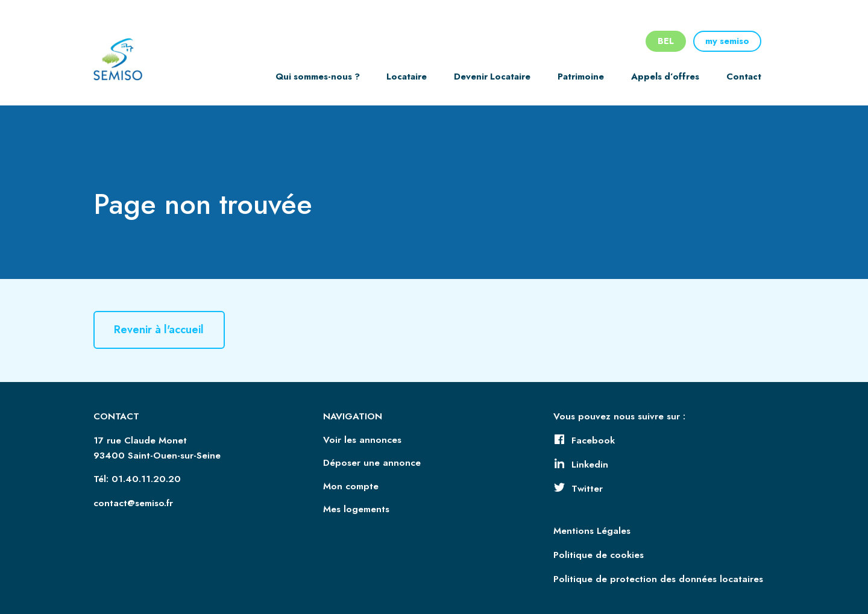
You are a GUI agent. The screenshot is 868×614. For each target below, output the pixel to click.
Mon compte (351, 486)
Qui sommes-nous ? (318, 77)
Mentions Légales (592, 531)
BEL (666, 41)
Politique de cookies (599, 555)
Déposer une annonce (372, 463)
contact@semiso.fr (133, 503)
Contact (744, 77)
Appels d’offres (665, 77)
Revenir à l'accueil (159, 330)
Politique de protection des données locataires (658, 579)
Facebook (584, 440)
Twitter (578, 489)
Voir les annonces (362, 440)
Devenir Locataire (492, 77)
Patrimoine (581, 77)
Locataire (407, 77)
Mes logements (356, 509)
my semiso (727, 41)
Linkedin (581, 465)
